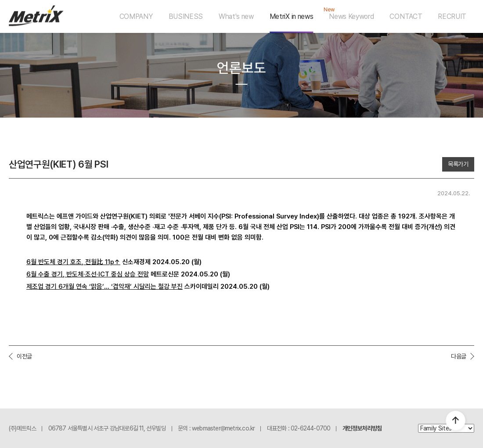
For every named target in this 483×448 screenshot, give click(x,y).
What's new (236, 16)
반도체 (75, 274)
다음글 (459, 356)
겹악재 (121, 287)
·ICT (104, 274)
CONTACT (406, 16)
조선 (91, 274)
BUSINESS (186, 16)
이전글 (24, 356)
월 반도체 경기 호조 (56, 262)
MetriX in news (292, 16)
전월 (91, 262)
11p (110, 262)
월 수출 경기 (47, 274)
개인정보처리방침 (362, 428)
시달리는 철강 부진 (158, 287)
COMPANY (136, 16)
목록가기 (458, 164)
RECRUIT (452, 16)
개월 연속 (76, 287)
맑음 (97, 287)
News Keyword (351, 16)
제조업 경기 (42, 287)
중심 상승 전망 (130, 274)
